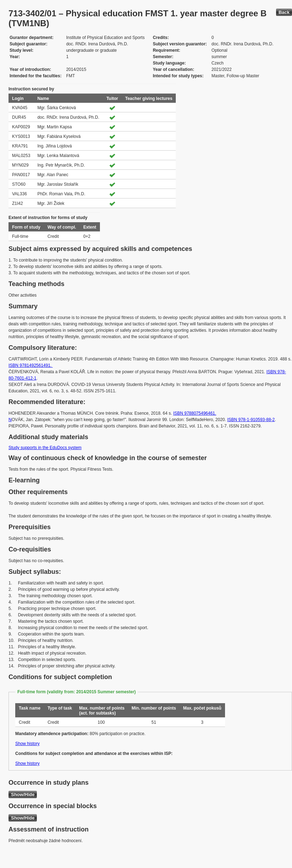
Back (284, 12)
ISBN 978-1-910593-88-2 (251, 420)
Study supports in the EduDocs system (45, 448)
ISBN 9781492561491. (31, 365)
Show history (27, 744)
